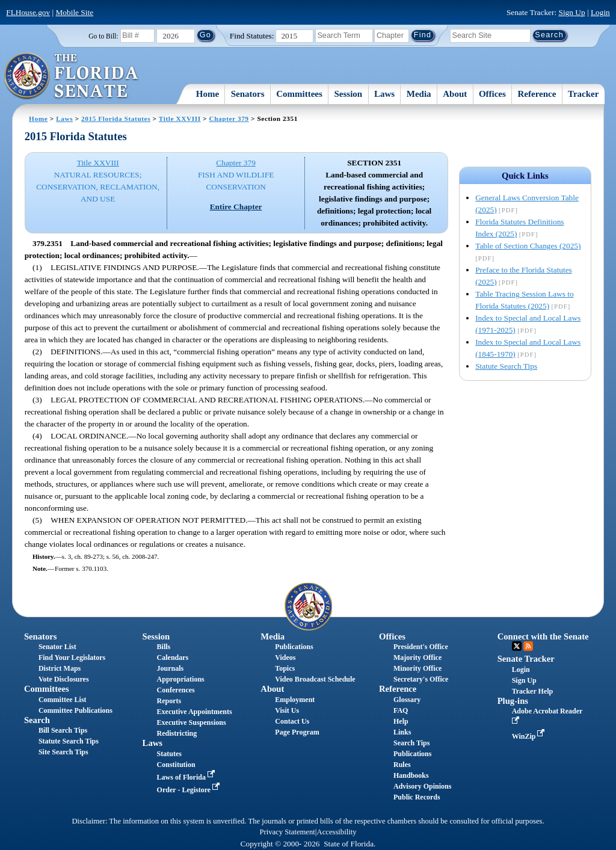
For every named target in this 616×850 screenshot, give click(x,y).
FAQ (401, 710)
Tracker (583, 94)
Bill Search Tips (63, 730)
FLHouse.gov (28, 12)
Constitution (176, 765)
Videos (285, 658)
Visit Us (287, 710)
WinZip (530, 736)
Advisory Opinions (422, 786)
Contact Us (292, 721)
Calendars (173, 658)
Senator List (57, 647)
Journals (171, 668)
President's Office (421, 647)
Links (402, 732)
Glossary (407, 700)
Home (208, 94)
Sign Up (572, 12)
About (455, 94)
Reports (169, 701)
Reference (537, 94)
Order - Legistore (190, 790)
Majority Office (417, 658)
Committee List (63, 700)
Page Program (297, 732)
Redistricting (177, 733)
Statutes (169, 754)
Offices (492, 94)
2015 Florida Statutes (116, 119)
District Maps (60, 668)
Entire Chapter (236, 207)
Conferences (176, 690)
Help (401, 721)
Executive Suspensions (192, 722)
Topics (285, 668)
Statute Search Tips (506, 366)
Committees (299, 94)
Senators (248, 94)
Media (419, 94)
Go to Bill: (103, 36)
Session (349, 94)
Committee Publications (75, 710)
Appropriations (181, 679)
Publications (294, 647)
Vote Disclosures (64, 679)
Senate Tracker (526, 659)
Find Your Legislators (72, 658)
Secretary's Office (421, 679)
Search (37, 720)
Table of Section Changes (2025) (528, 246)
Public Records (417, 797)
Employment (295, 700)
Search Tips (411, 743)
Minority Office (417, 668)
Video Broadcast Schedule (315, 679)
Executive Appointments (195, 712)
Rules (402, 765)
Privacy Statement (287, 832)
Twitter (517, 646)
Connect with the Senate (543, 636)
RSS (528, 646)
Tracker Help (533, 691)
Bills (164, 647)
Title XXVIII (180, 119)
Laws (384, 94)
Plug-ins (513, 701)
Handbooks (411, 775)
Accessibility (337, 832)
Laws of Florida (187, 777)
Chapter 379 (229, 119)
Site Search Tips (63, 752)
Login (600, 12)
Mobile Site (75, 12)
